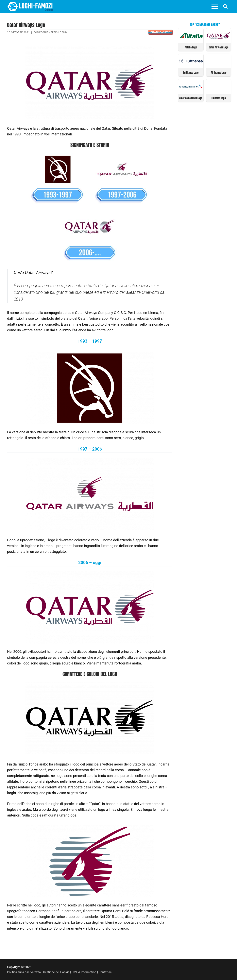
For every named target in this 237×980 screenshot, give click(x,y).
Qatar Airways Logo (219, 47)
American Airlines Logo (191, 98)
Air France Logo (219, 72)
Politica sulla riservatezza (25, 972)
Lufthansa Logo (191, 72)
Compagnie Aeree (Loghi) (51, 32)
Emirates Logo (219, 98)
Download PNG (160, 32)
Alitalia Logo (191, 47)
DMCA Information (87, 972)
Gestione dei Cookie (58, 972)
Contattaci (110, 972)
